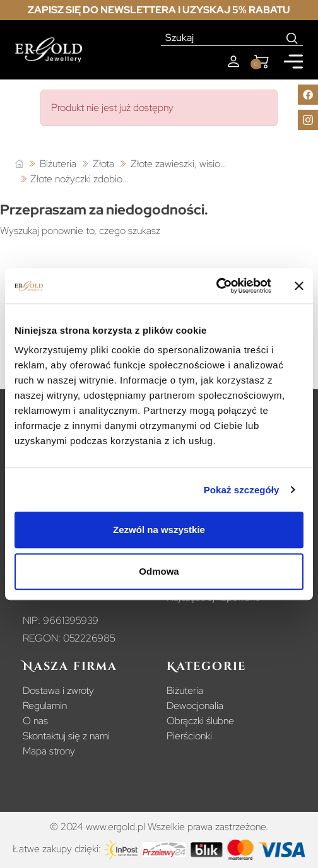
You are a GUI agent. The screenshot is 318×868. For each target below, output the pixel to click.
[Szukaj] (221, 38)
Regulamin (45, 706)
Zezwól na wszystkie (159, 530)
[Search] (292, 38)
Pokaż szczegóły (242, 490)
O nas (35, 721)
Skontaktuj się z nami (66, 736)
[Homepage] (49, 50)
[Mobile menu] (293, 62)
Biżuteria (185, 690)
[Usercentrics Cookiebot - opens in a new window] (216, 286)
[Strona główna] (19, 164)
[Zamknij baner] (299, 286)
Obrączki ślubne (200, 721)
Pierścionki (189, 736)
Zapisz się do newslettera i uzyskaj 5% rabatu (159, 10)
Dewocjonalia (195, 706)
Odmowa (159, 571)
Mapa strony (49, 751)
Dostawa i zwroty (58, 690)
